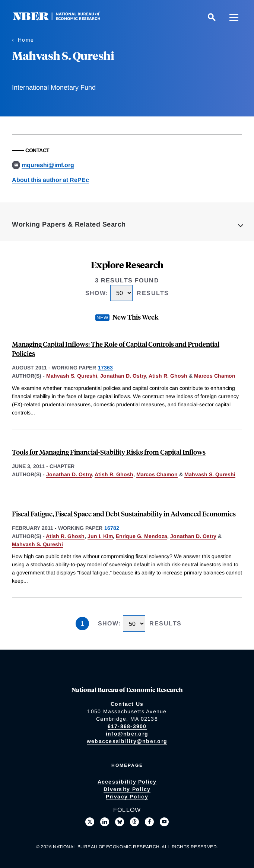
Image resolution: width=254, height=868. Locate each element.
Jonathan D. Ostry (123, 376)
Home (26, 40)
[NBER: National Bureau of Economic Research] (63, 18)
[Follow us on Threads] (134, 822)
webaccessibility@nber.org (127, 741)
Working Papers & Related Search (69, 224)
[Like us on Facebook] (149, 822)
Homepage (127, 765)
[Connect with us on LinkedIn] (105, 822)
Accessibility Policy (127, 782)
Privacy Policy (127, 797)
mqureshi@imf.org (48, 165)
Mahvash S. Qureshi (72, 376)
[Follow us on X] (90, 822)
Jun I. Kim (100, 536)
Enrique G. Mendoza (142, 536)
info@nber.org (127, 734)
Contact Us (127, 704)
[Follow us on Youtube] (164, 822)
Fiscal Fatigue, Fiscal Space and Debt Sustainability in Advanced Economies (124, 514)
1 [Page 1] (82, 624)
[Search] (212, 17)
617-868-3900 (127, 726)
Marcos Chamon (215, 376)
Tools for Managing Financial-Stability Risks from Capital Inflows (109, 452)
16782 (112, 528)
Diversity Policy (127, 789)
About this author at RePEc (50, 180)
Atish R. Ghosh (168, 376)
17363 (105, 368)
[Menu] (234, 17)
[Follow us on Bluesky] (120, 822)
